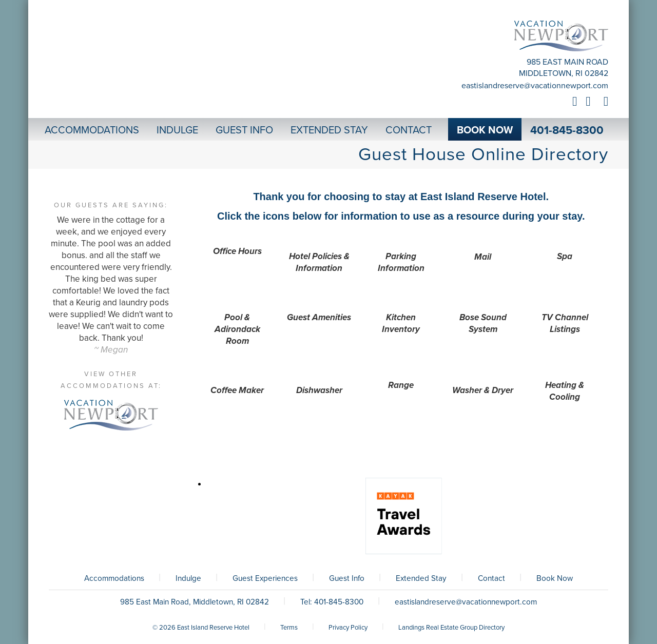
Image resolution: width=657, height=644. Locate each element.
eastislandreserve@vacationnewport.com (535, 86)
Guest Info (347, 578)
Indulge (188, 578)
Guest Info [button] (244, 130)
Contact (491, 578)
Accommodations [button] (92, 130)
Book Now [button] (485, 130)
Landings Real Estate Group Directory (451, 628)
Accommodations (114, 578)
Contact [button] (409, 130)
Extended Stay (421, 578)
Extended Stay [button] (329, 130)
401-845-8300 (567, 130)
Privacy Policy (348, 628)
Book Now (555, 578)
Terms (289, 628)
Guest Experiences (265, 578)
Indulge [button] (177, 130)
